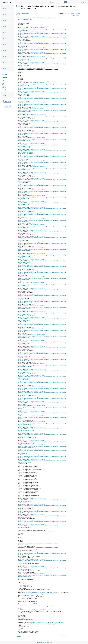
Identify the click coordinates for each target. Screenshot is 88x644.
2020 (4, 44)
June (3, 82)
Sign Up (83, 2)
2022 (4, 32)
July (3, 80)
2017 (4, 62)
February (4, 88)
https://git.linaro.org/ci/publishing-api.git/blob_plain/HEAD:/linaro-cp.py (37, 593)
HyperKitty (44, 642)
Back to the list (75, 16)
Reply (19, 636)
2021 (4, 38)
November (5, 75)
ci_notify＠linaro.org (25, 13)
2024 (4, 20)
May (3, 83)
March (4, 86)
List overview (7, 101)
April (3, 85)
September (5, 77)
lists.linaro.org (7, 2)
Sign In (78, 2)
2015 (4, 95)
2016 (4, 68)
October (4, 76)
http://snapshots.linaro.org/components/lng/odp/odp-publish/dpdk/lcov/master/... (47, 622)
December (5, 73)
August (4, 79)
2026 (4, 8)
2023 (4, 26)
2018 (4, 56)
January (4, 89)
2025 (4, 14)
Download (7, 106)
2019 (4, 50)
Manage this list (71, 2)
